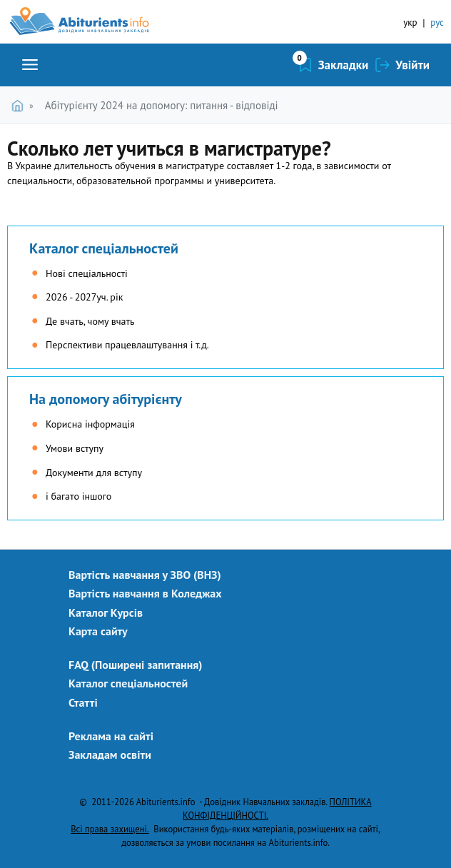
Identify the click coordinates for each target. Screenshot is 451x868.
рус (437, 22)
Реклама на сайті (111, 736)
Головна (20, 105)
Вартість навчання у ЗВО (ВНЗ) (145, 575)
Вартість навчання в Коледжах (145, 593)
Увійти (412, 65)
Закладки (344, 65)
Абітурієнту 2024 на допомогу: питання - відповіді (162, 105)
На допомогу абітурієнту (106, 399)
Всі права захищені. (110, 829)
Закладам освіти (110, 755)
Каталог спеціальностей (104, 248)
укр (410, 22)
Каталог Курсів (106, 612)
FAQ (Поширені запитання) (136, 665)
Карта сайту (98, 631)
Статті (83, 702)
